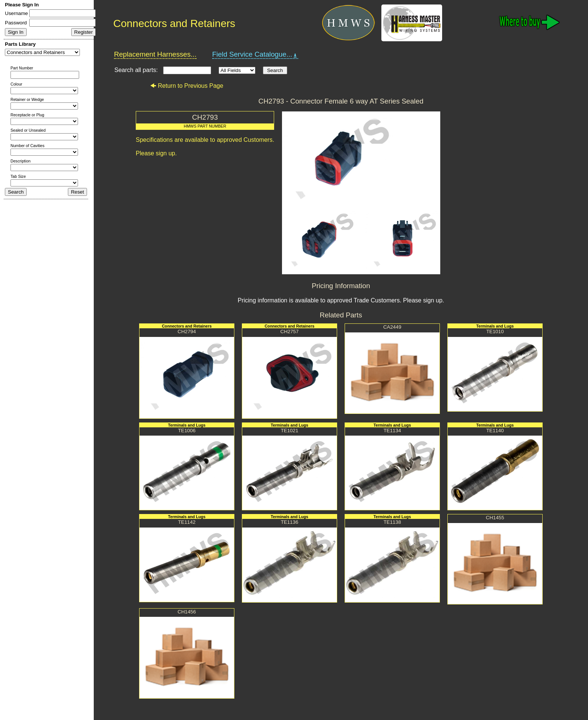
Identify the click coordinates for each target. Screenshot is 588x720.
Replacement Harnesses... (155, 54)
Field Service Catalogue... (255, 54)
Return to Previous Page (187, 86)
